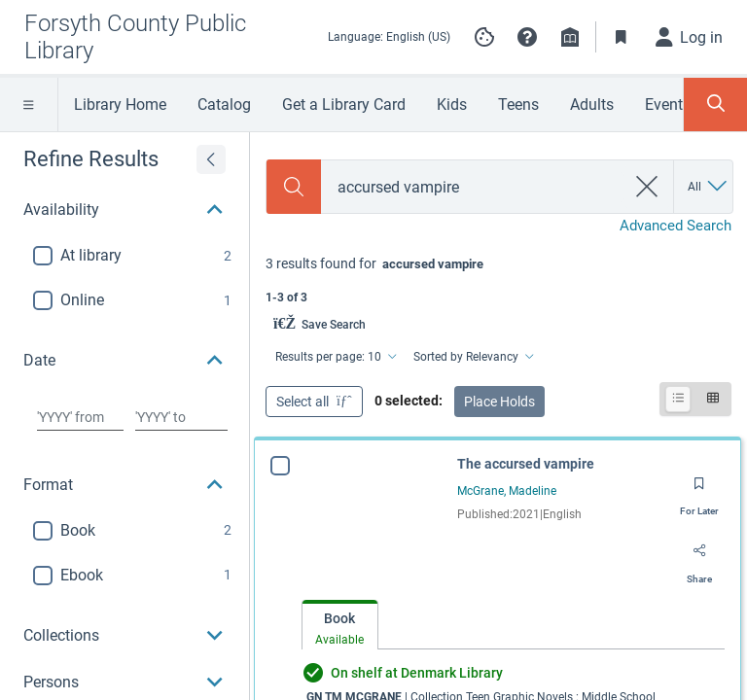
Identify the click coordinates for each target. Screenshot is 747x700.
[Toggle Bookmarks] (622, 37)
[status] (498, 279)
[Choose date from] (80, 417)
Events (668, 105)
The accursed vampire (526, 464)
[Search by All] (709, 187)
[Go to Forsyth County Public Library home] (160, 37)
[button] (527, 37)
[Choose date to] (181, 417)
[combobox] (473, 187)
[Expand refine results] (211, 159)
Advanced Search (676, 226)
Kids (452, 105)
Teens (518, 105)
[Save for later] (699, 490)
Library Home (120, 105)
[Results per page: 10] (335, 357)
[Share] (699, 558)
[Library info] (570, 37)
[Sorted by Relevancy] (472, 357)
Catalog (224, 105)
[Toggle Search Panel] (715, 105)
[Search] (294, 187)
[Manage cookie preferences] (484, 37)
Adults (592, 105)
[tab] (340, 626)
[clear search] (647, 187)
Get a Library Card (344, 105)
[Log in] (690, 37)
